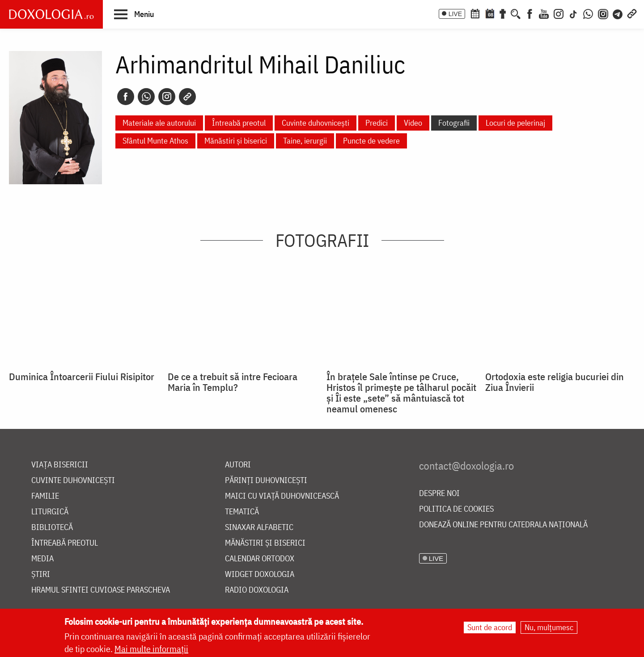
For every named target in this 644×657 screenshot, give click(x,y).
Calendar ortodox (260, 559)
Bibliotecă (52, 528)
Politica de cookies (456, 509)
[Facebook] (530, 13)
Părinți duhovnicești (266, 481)
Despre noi (439, 494)
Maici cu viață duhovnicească (282, 496)
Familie (45, 496)
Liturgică (50, 512)
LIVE (455, 14)
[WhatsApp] (588, 13)
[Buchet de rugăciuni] (503, 13)
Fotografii (454, 123)
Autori (238, 465)
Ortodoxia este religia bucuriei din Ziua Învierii (555, 382)
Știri (41, 574)
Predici (377, 123)
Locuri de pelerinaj (515, 123)
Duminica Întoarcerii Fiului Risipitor (82, 377)
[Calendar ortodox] (475, 13)
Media (42, 559)
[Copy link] (187, 97)
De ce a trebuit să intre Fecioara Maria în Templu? (233, 382)
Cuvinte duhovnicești (316, 123)
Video (413, 123)
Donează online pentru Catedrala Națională (503, 525)
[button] (134, 14)
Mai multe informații (151, 649)
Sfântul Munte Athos (155, 141)
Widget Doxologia (260, 574)
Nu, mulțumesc (549, 627)
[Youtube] (544, 13)
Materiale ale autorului (159, 123)
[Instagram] (559, 13)
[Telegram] (618, 13)
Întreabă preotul (239, 123)
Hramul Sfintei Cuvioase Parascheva (101, 590)
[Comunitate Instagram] (603, 13)
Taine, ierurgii (305, 141)
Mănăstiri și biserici (236, 141)
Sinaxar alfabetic (259, 528)
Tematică (242, 512)
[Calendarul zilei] (490, 13)
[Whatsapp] (146, 97)
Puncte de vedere (371, 141)
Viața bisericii (60, 465)
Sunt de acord (490, 627)
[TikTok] (573, 13)
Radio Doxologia (257, 590)
